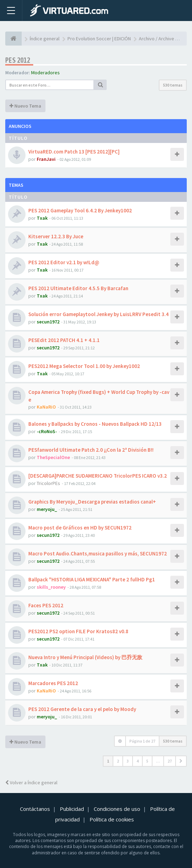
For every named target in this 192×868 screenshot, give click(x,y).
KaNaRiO (46, 407)
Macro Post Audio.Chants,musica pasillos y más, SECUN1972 (98, 553)
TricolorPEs (48, 483)
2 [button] (118, 761)
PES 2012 (18, 60)
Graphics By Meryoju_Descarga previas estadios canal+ (92, 502)
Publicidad (72, 809)
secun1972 (48, 322)
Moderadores (45, 73)
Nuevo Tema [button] (25, 106)
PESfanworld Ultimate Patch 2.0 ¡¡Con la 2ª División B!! (91, 450)
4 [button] (137, 761)
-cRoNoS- (47, 431)
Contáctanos (35, 809)
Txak (42, 218)
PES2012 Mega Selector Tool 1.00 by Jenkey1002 (84, 366)
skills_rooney (51, 587)
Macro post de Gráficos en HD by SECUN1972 (80, 528)
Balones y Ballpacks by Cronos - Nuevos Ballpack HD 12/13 (95, 424)
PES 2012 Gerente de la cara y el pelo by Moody (82, 709)
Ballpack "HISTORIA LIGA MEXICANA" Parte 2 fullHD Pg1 (92, 579)
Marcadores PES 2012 (53, 683)
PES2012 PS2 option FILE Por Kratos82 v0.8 (78, 631)
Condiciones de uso (117, 809)
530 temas (173, 85)
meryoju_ (47, 509)
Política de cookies (112, 819)
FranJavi (46, 159)
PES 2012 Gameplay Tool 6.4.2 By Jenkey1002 (80, 210)
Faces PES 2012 (46, 605)
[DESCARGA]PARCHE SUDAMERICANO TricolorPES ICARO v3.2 (98, 476)
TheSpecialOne (53, 457)
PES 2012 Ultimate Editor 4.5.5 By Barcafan (78, 288)
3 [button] (128, 761)
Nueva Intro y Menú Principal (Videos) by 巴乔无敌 (85, 657)
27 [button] (170, 761)
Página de (142, 741)
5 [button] (147, 761)
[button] (181, 761)
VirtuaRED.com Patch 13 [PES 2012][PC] (74, 152)
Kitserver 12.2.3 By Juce (56, 236)
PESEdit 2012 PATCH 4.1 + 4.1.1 (64, 340)
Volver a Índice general (31, 782)
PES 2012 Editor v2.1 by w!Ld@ (64, 262)
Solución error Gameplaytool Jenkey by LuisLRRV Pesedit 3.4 (98, 314)
